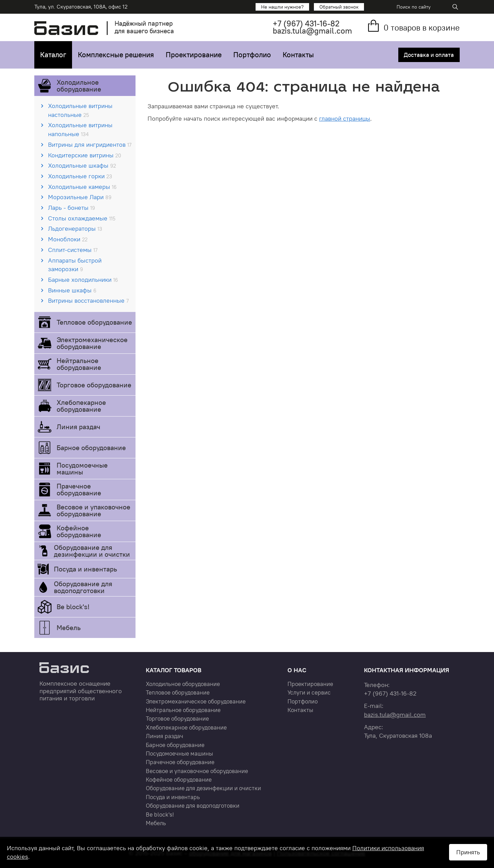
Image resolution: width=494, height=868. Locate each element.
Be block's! (73, 607)
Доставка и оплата (429, 55)
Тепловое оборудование (94, 322)
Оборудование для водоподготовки (83, 587)
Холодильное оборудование (79, 86)
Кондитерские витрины (85, 155)
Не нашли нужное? (282, 7)
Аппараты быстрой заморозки (75, 265)
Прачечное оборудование (79, 489)
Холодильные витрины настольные (80, 110)
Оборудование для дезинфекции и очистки (92, 551)
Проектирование (194, 55)
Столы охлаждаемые (82, 218)
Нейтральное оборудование (79, 364)
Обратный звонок (339, 7)
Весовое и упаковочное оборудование (93, 510)
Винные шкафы (72, 290)
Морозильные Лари (80, 197)
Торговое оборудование (94, 385)
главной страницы (345, 118)
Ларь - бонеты (72, 208)
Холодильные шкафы (82, 165)
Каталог (53, 55)
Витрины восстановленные (88, 300)
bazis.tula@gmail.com (312, 31)
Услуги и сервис (309, 692)
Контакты (298, 55)
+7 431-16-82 (306, 23)
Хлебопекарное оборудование (81, 406)
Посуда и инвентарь (85, 569)
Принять (468, 852)
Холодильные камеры (82, 187)
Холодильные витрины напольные (80, 129)
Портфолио (252, 55)
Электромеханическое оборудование (92, 343)
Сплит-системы (73, 250)
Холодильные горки (80, 176)
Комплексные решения (116, 55)
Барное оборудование (91, 448)
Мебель (69, 628)
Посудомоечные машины (82, 468)
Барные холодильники (83, 280)
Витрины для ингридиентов (90, 144)
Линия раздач (78, 427)
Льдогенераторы (75, 228)
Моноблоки (68, 239)
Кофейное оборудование (79, 531)
